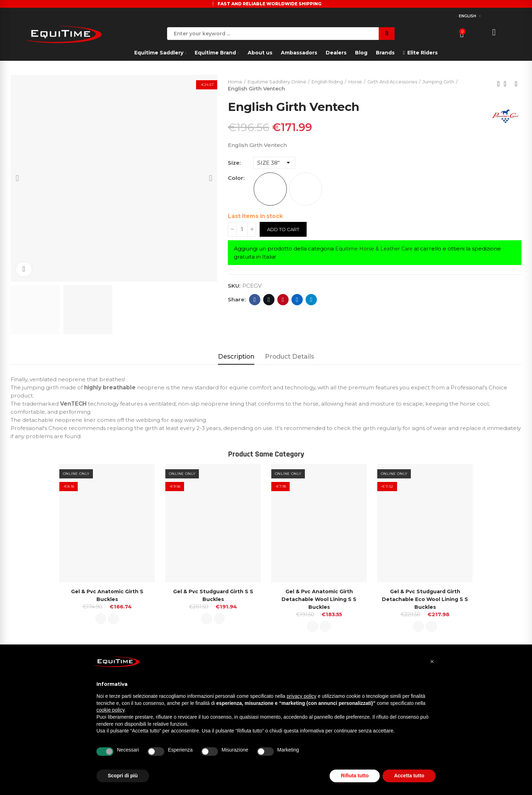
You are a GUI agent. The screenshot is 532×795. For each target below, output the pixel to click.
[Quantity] (242, 230)
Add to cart (285, 230)
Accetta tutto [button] (409, 776)
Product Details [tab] (289, 356)
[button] (432, 661)
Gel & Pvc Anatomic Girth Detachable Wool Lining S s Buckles (319, 599)
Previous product (498, 84)
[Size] (274, 164)
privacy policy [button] (302, 696)
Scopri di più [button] (123, 776)
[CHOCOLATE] (306, 190)
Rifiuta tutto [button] (355, 776)
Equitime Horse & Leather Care (378, 249)
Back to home (507, 84)
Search (387, 34)
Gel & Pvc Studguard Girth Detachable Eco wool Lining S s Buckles (425, 599)
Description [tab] (236, 356)
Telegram (311, 300)
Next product (516, 84)
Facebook (255, 300)
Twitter (269, 300)
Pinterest (283, 300)
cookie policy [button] (110, 710)
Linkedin (297, 300)
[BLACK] (270, 190)
